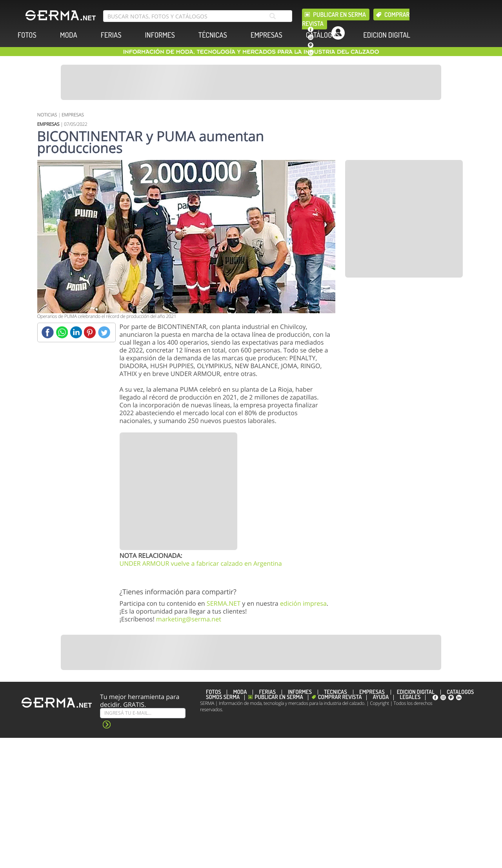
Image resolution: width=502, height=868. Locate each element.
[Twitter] (104, 332)
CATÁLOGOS (323, 35)
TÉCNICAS (213, 35)
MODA (69, 35)
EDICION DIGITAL (387, 35)
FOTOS (27, 35)
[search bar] (198, 16)
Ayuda (381, 697)
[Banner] (251, 82)
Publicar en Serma (339, 15)
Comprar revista (340, 697)
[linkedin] (311, 53)
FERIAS (111, 35)
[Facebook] (48, 332)
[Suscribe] (143, 713)
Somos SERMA (223, 697)
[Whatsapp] (62, 332)
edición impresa (303, 603)
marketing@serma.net (189, 619)
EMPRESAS (266, 35)
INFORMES (160, 35)
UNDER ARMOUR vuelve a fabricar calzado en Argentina (201, 563)
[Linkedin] (76, 332)
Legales (410, 697)
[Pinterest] (90, 332)
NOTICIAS (47, 115)
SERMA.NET (224, 603)
